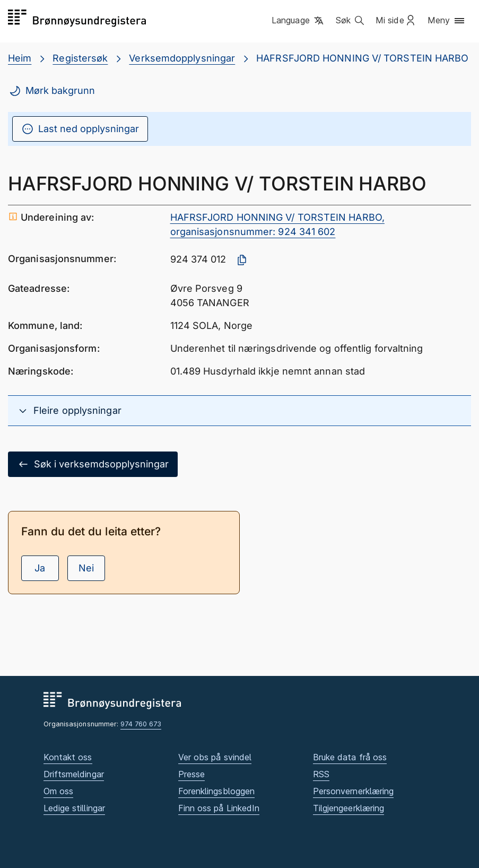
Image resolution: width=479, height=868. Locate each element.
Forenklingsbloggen (217, 791)
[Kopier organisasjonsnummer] (242, 260)
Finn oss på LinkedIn (219, 808)
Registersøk (80, 58)
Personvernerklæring (354, 791)
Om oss (59, 791)
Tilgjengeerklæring (349, 808)
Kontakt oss (68, 757)
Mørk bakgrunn (52, 91)
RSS (321, 774)
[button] (298, 21)
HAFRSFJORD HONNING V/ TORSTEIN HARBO (362, 58)
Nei (86, 568)
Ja (40, 568)
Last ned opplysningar (80, 129)
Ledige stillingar (75, 808)
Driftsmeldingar (74, 774)
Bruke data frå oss (350, 757)
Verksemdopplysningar (182, 58)
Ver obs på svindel (215, 757)
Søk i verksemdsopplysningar (93, 464)
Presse (192, 774)
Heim (20, 58)
